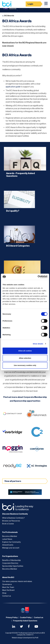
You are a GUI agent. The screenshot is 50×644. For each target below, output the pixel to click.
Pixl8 (37, 638)
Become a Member (10, 536)
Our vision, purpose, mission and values (17, 581)
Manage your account (11, 548)
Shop (4, 593)
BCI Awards (9, 16)
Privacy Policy (12, 618)
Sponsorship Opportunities (13, 566)
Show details (38, 344)
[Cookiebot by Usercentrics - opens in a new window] (38, 277)
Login (30, 4)
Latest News (7, 539)
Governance (7, 584)
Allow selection (25, 358)
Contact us (7, 596)
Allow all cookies (25, 351)
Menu (46, 5)
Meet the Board (8, 590)
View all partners (13, 481)
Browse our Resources (11, 521)
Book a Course (8, 524)
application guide (13, 87)
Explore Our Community (11, 542)
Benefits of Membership (11, 560)
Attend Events (8, 545)
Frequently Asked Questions (25, 621)
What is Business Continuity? (13, 518)
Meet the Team (8, 587)
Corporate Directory (10, 563)
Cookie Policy (26, 618)
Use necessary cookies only (25, 365)
